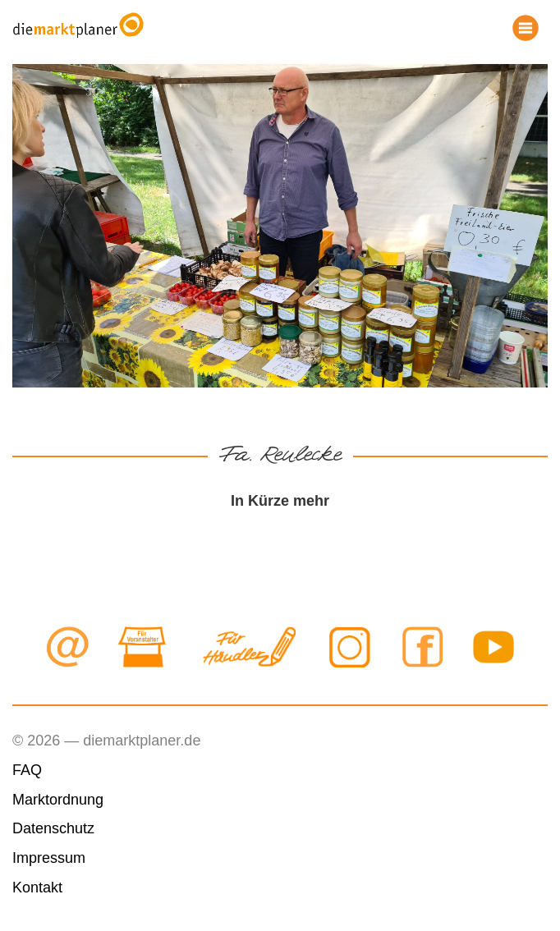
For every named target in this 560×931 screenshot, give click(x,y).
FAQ (27, 770)
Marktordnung (58, 800)
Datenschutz (53, 828)
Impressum (49, 858)
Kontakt (37, 887)
